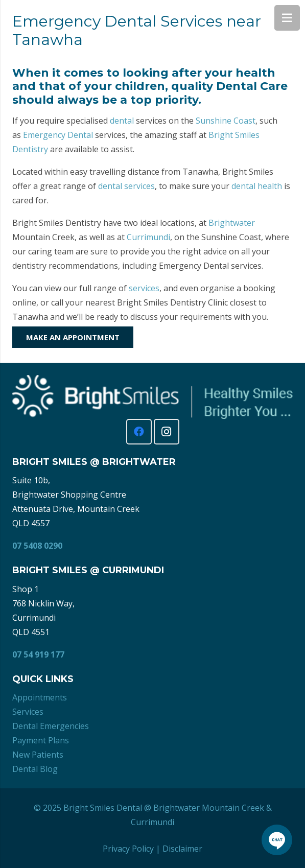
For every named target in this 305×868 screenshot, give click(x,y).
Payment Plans (41, 740)
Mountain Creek (233, 808)
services (144, 288)
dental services (126, 186)
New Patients (38, 755)
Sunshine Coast (226, 121)
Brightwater (232, 223)
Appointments (40, 697)
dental (122, 121)
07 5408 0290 (37, 546)
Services (28, 712)
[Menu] (287, 18)
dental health (257, 186)
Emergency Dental (58, 135)
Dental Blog (35, 769)
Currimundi (148, 237)
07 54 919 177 (38, 654)
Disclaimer (182, 849)
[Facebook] (139, 432)
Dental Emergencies (51, 726)
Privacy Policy (128, 849)
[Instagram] (167, 432)
